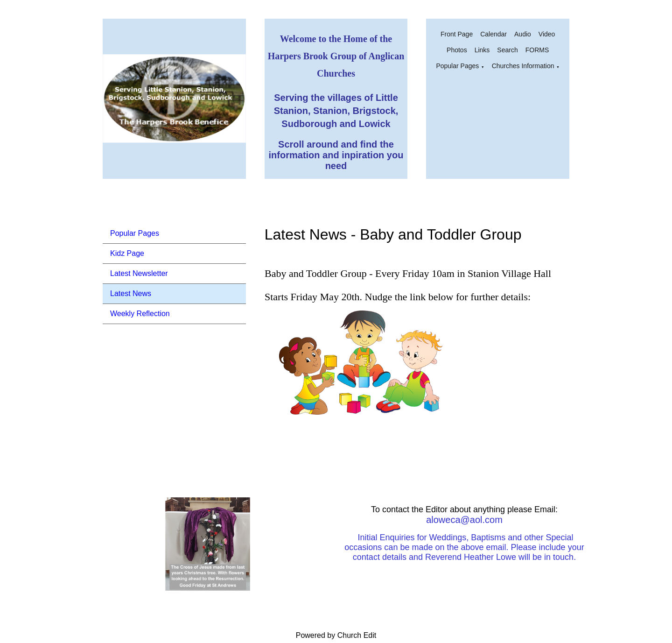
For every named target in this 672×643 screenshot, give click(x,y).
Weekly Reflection (140, 314)
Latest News (131, 293)
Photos (457, 50)
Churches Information (523, 66)
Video (547, 34)
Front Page (457, 34)
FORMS (537, 50)
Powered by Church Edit (336, 635)
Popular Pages (457, 66)
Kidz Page (127, 253)
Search (507, 50)
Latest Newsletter (139, 273)
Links (482, 50)
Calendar (493, 34)
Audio (523, 34)
